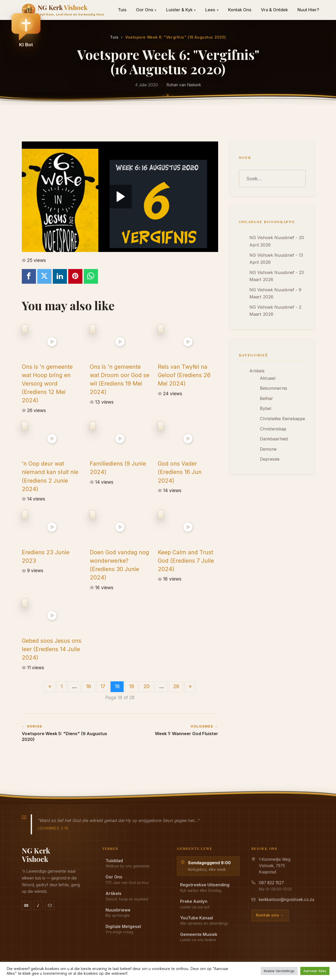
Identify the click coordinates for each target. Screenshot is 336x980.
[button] (26, 29)
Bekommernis (274, 388)
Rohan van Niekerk (184, 85)
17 (103, 686)
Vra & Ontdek (274, 10)
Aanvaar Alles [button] (315, 971)
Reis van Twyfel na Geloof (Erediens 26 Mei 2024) (184, 375)
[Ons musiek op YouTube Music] (38, 905)
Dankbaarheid (274, 439)
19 (132, 686)
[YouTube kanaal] (26, 905)
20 (147, 686)
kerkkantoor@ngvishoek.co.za (287, 900)
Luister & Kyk (181, 10)
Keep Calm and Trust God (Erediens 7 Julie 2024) (186, 561)
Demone (268, 449)
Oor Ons (146, 10)
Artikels (257, 371)
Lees (212, 10)
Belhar (266, 398)
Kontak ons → (270, 915)
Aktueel (268, 378)
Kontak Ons (240, 10)
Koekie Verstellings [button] (279, 971)
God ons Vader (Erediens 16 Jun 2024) (180, 472)
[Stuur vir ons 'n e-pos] (50, 905)
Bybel (266, 408)
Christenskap (273, 429)
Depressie (270, 459)
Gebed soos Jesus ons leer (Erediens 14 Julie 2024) (52, 649)
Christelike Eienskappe (282, 419)
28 (176, 686)
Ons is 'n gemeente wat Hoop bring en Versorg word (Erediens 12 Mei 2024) (47, 383)
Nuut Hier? (308, 10)
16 (89, 686)
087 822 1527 (271, 883)
